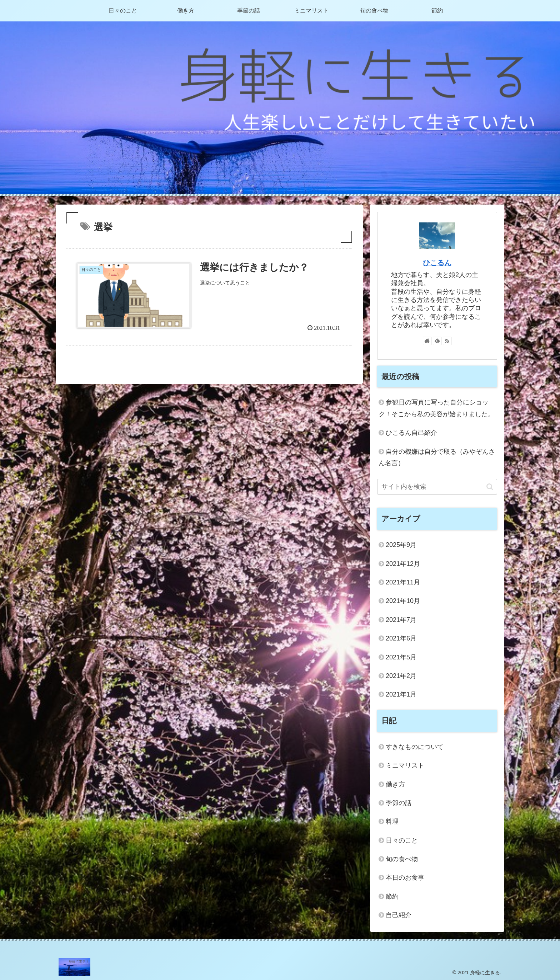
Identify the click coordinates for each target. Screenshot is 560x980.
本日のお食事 (405, 878)
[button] (490, 487)
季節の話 (399, 803)
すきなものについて (415, 747)
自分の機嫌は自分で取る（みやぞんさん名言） (437, 457)
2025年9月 (401, 545)
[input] (437, 487)
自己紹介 (399, 915)
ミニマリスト (405, 765)
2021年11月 (403, 582)
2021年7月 (401, 620)
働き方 (395, 784)
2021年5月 (401, 657)
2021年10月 (403, 601)
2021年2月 (401, 676)
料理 (392, 821)
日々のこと (402, 840)
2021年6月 (401, 638)
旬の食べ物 (402, 859)
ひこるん (437, 263)
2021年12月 (403, 564)
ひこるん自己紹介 (411, 433)
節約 (392, 896)
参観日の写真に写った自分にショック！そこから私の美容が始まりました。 (436, 408)
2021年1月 (401, 694)
